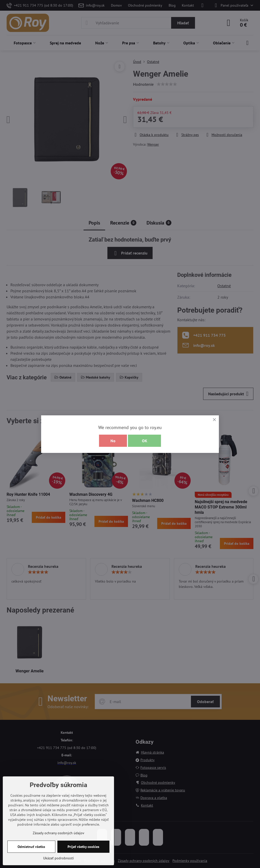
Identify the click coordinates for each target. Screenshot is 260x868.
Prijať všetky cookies (83, 847)
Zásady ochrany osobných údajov (59, 833)
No (113, 441)
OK (145, 441)
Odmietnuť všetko (31, 847)
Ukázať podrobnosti (59, 858)
